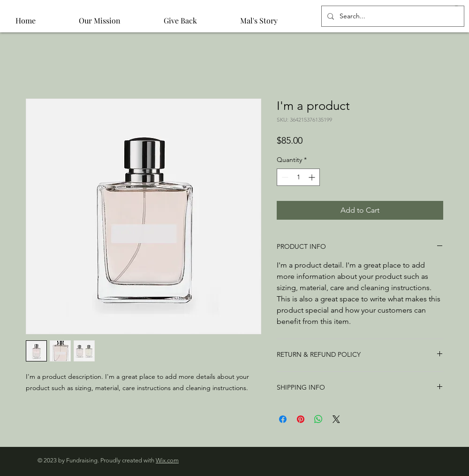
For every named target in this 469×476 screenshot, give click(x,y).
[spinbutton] (298, 177)
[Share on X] (336, 419)
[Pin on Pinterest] (301, 419)
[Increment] (313, 177)
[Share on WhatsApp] (318, 419)
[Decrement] (284, 177)
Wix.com (167, 460)
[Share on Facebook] (283, 419)
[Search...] (392, 16)
